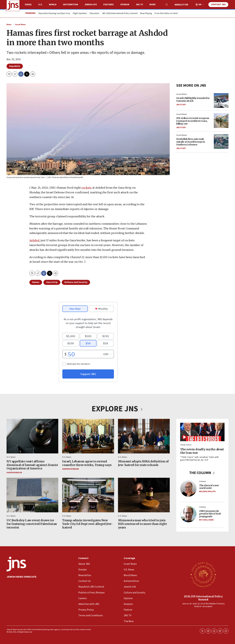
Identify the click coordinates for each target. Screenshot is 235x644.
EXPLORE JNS (117, 409)
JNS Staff (181, 105)
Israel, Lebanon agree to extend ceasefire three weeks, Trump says (87, 463)
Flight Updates (80, 14)
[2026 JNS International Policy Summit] (203, 574)
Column (203, 482)
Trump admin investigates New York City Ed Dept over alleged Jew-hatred (88, 524)
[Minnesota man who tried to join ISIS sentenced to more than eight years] (144, 495)
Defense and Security (76, 282)
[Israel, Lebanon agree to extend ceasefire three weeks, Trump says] (88, 436)
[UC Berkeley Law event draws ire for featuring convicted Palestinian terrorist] (32, 495)
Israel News (20, 25)
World (53, 5)
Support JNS (218, 5)
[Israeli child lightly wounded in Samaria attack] (221, 101)
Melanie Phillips (207, 492)
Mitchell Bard (206, 520)
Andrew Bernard (71, 469)
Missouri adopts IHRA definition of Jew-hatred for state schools (143, 463)
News (9, 25)
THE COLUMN (202, 473)
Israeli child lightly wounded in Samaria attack (193, 100)
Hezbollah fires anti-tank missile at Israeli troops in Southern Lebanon (191, 142)
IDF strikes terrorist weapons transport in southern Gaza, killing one (193, 121)
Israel (28, 5)
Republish (15, 66)
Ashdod (34, 240)
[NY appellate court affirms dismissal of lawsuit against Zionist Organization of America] (32, 436)
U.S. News (11, 457)
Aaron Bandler (14, 473)
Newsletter (181, 5)
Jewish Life (91, 5)
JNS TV (139, 5)
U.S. (40, 5)
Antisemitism (70, 5)
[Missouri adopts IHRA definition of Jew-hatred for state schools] (144, 436)
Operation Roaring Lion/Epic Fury (54, 14)
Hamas (36, 282)
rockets (86, 188)
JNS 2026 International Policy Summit (120, 14)
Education (94, 14)
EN (200, 5)
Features (109, 5)
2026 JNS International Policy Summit (203, 598)
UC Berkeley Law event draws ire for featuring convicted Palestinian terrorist (32, 524)
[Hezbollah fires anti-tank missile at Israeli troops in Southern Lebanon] (221, 141)
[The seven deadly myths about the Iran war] (202, 432)
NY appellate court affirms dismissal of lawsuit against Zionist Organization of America (32, 465)
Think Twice (186, 445)
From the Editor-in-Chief (166, 14)
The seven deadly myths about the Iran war (202, 451)
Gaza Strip (52, 282)
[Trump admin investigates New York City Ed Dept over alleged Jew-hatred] (88, 495)
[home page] (13, 6)
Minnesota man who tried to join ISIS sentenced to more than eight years (142, 524)
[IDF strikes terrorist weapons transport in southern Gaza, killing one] (221, 121)
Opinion (125, 5)
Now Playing (146, 14)
